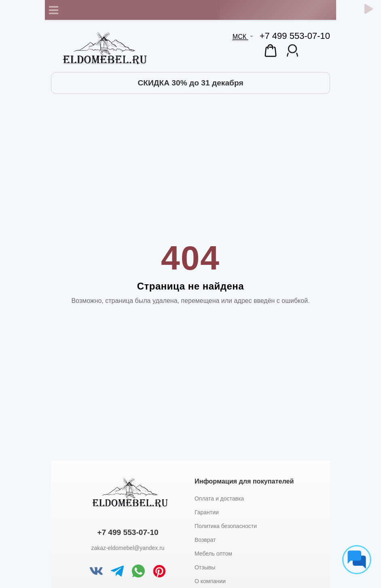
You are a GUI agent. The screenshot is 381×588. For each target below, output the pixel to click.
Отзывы (205, 567)
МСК (240, 37)
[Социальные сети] (357, 560)
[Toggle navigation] (53, 10)
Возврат (205, 540)
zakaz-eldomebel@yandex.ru (128, 548)
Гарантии (207, 512)
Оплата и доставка (219, 499)
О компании (210, 581)
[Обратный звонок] (369, 9)
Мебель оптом (213, 554)
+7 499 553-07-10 (295, 36)
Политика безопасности (226, 526)
